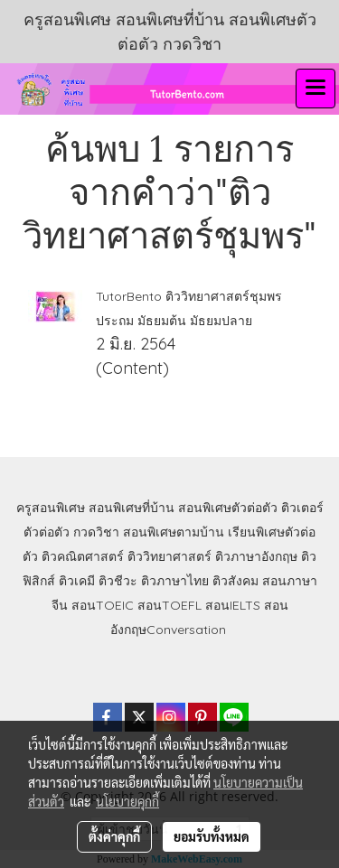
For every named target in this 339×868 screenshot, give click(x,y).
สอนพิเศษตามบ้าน (174, 532)
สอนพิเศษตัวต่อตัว (228, 508)
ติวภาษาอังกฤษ (256, 556)
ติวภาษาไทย (175, 581)
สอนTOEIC (103, 605)
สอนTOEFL (169, 605)
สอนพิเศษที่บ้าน (132, 508)
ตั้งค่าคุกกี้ (114, 836)
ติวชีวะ (118, 581)
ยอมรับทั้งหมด (212, 836)
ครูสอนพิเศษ (51, 508)
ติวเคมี (77, 581)
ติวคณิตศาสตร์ (83, 556)
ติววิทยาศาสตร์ (169, 556)
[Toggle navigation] (315, 89)
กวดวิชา (96, 532)
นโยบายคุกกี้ (127, 801)
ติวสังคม (235, 581)
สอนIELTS (233, 605)
